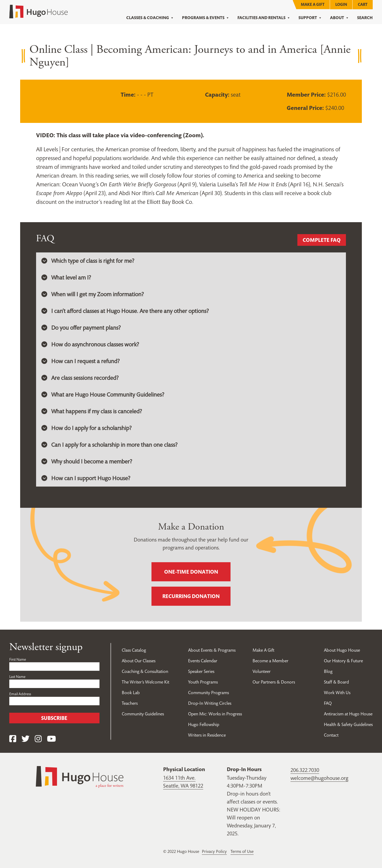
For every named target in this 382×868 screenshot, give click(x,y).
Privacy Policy (214, 851)
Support (310, 18)
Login (341, 4)
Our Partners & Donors (274, 682)
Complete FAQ (322, 240)
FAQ (328, 703)
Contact (331, 735)
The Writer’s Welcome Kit (146, 682)
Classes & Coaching (150, 18)
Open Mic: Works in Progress (215, 714)
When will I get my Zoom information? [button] (93, 294)
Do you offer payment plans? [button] (81, 328)
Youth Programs (203, 682)
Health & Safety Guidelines (348, 724)
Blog (328, 671)
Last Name (17, 677)
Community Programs (209, 693)
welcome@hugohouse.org (319, 778)
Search (365, 18)
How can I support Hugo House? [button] (86, 478)
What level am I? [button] (66, 277)
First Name (18, 659)
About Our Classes (139, 661)
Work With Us (337, 693)
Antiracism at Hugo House (348, 714)
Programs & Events (206, 18)
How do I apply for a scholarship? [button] (86, 428)
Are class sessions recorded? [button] (80, 378)
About (340, 18)
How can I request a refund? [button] (81, 361)
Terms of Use (242, 851)
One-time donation (191, 572)
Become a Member (270, 661)
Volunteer (262, 671)
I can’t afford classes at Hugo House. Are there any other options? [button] (125, 311)
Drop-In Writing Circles (210, 703)
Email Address (20, 694)
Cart (363, 4)
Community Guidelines (143, 714)
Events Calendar (203, 661)
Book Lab (131, 693)
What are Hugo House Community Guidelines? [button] (103, 394)
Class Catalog (134, 650)
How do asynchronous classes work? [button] (90, 344)
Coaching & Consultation (145, 671)
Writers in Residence (207, 735)
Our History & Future (343, 661)
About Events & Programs (212, 650)
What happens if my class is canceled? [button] (92, 411)
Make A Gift (313, 4)
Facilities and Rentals (264, 18)
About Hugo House (342, 650)
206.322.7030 (305, 770)
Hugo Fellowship (204, 724)
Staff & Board (336, 682)
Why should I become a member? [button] (87, 461)
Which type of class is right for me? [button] (88, 261)
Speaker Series (201, 671)
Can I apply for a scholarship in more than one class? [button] (109, 445)
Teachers (130, 703)
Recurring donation (191, 596)
